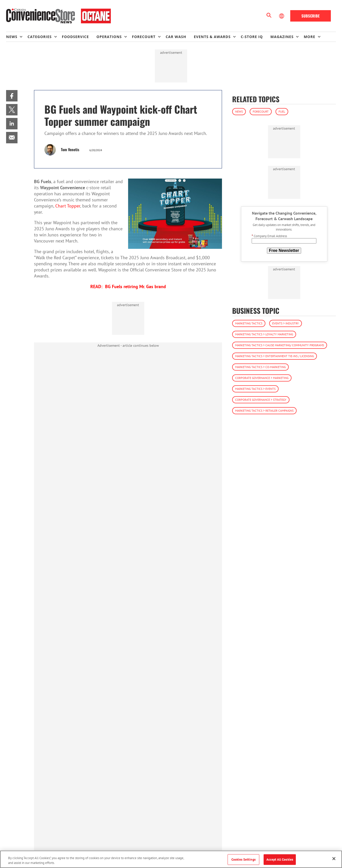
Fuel (282, 111)
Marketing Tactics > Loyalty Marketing (264, 334)
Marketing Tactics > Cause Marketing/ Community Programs (280, 345)
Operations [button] (109, 37)
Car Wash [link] (176, 37)
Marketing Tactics (249, 323)
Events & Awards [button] (212, 37)
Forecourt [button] (144, 37)
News (239, 111)
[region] (171, 859)
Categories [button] (39, 37)
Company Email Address (269, 236)
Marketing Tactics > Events (255, 389)
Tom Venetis (70, 149)
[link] (12, 96)
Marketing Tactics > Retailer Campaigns (264, 411)
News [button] (12, 37)
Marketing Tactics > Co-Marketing (260, 367)
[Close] (334, 859)
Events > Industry (286, 323)
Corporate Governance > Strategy (261, 400)
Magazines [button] (282, 37)
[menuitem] (17, 37)
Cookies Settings (243, 860)
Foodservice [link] (75, 37)
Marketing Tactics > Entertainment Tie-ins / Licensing (275, 356)
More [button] (309, 37)
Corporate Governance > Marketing (262, 378)
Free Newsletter (284, 250)
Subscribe (311, 16)
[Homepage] (58, 16)
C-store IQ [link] (252, 37)
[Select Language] (282, 16)
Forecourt (261, 111)
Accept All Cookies (280, 860)
